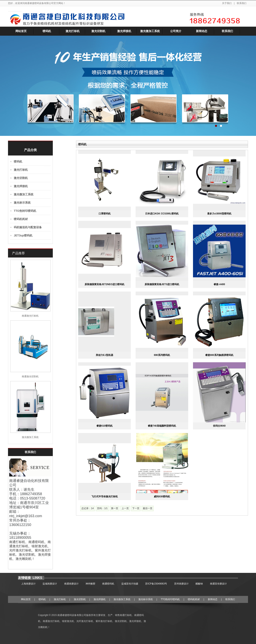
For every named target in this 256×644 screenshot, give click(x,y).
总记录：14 (87, 508)
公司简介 (176, 31)
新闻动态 (202, 31)
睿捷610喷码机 (104, 426)
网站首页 (21, 31)
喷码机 (47, 31)
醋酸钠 (199, 584)
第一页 (115, 508)
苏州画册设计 (181, 584)
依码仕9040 (219, 426)
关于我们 (227, 3)
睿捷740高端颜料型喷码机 (162, 426)
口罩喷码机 (105, 214)
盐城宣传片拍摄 (130, 584)
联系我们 (242, 3)
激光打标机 (73, 31)
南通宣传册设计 (218, 584)
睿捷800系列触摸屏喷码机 (219, 355)
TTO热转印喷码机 (25, 211)
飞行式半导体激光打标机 (105, 497)
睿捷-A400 (219, 284)
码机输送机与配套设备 (28, 227)
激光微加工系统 (150, 31)
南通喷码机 (108, 584)
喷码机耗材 (21, 219)
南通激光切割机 (30, 377)
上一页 (125, 508)
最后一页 (148, 508)
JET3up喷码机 (23, 235)
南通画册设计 (71, 584)
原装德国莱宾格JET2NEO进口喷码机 (104, 284)
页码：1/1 (102, 508)
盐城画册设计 (50, 584)
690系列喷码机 (162, 355)
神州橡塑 (90, 584)
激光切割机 (98, 31)
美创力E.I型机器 (104, 355)
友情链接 (25, 578)
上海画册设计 (28, 584)
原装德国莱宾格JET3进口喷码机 (162, 284)
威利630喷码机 (162, 497)
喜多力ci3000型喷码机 (219, 214)
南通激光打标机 (30, 316)
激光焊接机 (124, 31)
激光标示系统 (22, 203)
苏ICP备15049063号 (156, 584)
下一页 (136, 508)
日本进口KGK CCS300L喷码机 (162, 214)
